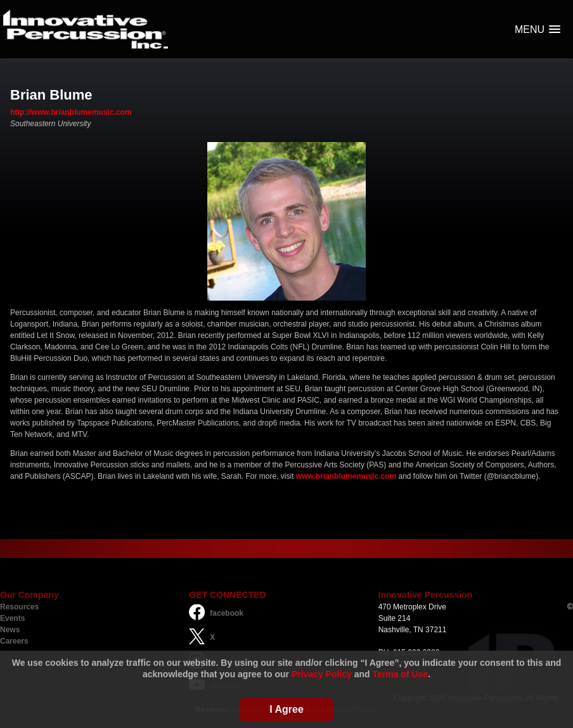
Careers (14, 641)
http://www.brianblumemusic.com (71, 112)
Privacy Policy (322, 674)
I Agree (286, 709)
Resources (19, 607)
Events (12, 618)
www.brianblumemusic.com (346, 476)
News (10, 630)
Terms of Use (401, 674)
